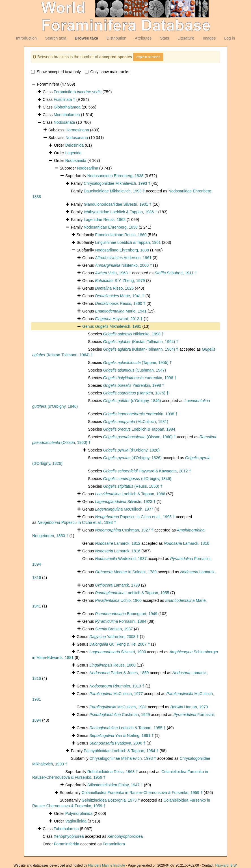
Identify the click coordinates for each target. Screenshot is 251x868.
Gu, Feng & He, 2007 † (120, 644)
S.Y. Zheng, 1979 (120, 281)
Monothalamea (67, 115)
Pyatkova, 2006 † (117, 743)
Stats (165, 38)
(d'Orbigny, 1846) (132, 401)
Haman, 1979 (189, 707)
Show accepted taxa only (56, 72)
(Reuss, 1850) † (133, 486)
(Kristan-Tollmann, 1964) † (141, 342)
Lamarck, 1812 (118, 543)
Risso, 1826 (114, 288)
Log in (230, 38)
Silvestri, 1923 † (125, 502)
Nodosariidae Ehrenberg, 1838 (111, 227)
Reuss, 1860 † (120, 303)
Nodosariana (77, 138)
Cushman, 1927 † (124, 530)
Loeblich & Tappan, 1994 (139, 429)
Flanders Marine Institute (107, 865)
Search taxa (56, 38)
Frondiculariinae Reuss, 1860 (121, 235)
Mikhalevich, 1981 (118, 326)
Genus (89, 326)
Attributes (143, 38)
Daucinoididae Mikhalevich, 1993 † (114, 191)
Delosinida (74, 145)
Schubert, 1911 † (176, 273)
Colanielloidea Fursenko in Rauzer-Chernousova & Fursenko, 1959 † (142, 793)
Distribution (116, 38)
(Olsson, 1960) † (140, 437)
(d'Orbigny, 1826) (131, 450)
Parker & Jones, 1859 (119, 673)
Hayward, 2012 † (119, 319)
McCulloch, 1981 (118, 707)
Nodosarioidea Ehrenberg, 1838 (115, 176)
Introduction (26, 38)
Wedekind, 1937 (121, 559)
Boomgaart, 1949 (126, 614)
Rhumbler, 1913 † (117, 686)
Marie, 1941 (121, 311)
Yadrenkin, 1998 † (140, 378)
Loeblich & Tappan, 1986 (130, 494)
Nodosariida (76, 160)
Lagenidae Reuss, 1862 (105, 220)
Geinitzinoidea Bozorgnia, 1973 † (111, 800)
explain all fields (148, 57)
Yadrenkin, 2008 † (114, 637)
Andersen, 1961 (123, 258)
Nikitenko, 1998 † (134, 334)
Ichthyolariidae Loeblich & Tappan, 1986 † (120, 212)
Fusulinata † (64, 99)
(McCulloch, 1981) (136, 422)
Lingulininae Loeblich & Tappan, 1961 (128, 242)
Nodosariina (87, 168)
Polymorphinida (79, 813)
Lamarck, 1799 (117, 585)
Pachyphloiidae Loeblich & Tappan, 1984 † (121, 751)
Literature (186, 38)
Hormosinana (77, 130)
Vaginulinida (76, 821)
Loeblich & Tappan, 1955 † (127, 728)
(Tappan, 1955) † (138, 363)
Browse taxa (86, 38)
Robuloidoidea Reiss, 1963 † (113, 772)
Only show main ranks (107, 72)
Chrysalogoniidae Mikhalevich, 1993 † (117, 183)
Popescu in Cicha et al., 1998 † (135, 517)
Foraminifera (78, 92)
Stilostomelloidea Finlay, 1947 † (115, 785)
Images (209, 38)
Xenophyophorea (69, 836)
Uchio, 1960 (118, 600)
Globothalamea (67, 107)
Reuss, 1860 (112, 665)
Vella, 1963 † (113, 273)
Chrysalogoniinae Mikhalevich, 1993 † (123, 758)
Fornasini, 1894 (121, 621)
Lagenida (73, 153)
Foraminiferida (67, 844)
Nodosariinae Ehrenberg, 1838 (122, 250)
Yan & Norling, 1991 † (122, 735)
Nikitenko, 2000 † (124, 265)
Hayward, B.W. (226, 865)
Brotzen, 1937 (114, 629)
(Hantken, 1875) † (136, 393)
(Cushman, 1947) (135, 370)
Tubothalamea (66, 829)
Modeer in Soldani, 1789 (126, 572)
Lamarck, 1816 (187, 543)
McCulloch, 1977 (124, 509)
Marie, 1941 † (120, 296)
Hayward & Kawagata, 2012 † (147, 471)
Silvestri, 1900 (118, 652)
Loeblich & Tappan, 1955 (132, 593)
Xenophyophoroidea (125, 836)
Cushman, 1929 (120, 715)
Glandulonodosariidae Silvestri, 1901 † (118, 204)
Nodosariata (64, 122)
